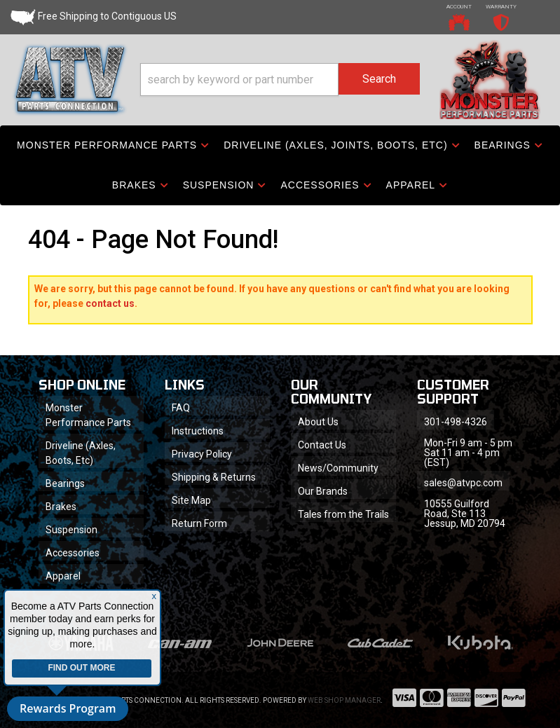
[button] (280, 80)
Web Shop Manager (344, 700)
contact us (110, 303)
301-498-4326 (456, 422)
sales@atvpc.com (463, 483)
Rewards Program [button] (68, 708)
